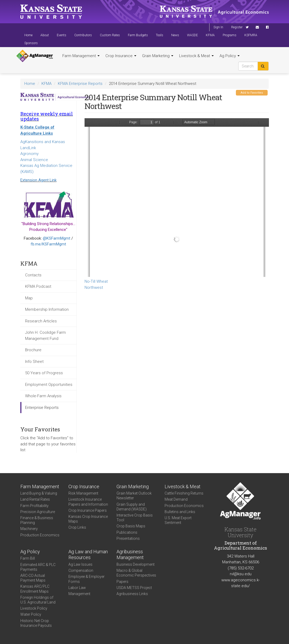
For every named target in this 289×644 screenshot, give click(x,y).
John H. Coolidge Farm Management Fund (45, 335)
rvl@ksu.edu (241, 574)
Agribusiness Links (132, 594)
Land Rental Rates (35, 499)
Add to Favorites (252, 93)
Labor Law (77, 588)
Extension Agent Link (38, 180)
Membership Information (47, 309)
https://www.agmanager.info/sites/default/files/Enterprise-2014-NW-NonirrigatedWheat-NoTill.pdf (177, 198)
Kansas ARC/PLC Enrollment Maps (35, 589)
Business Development (136, 564)
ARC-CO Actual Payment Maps (33, 578)
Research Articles (41, 321)
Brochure (33, 350)
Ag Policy (230, 56)
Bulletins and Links (180, 512)
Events (62, 35)
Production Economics (40, 535)
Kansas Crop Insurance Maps (88, 519)
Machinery (29, 529)
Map (29, 298)
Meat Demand (176, 499)
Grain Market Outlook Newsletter (134, 496)
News (175, 35)
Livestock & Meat (196, 56)
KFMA (210, 35)
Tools (160, 35)
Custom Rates (110, 35)
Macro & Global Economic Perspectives (136, 573)
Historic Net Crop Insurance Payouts (36, 623)
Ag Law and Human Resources (88, 555)
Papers (122, 582)
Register (237, 27)
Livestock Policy (34, 608)
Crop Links (77, 527)
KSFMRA (251, 35)
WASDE (192, 35)
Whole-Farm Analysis (43, 396)
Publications (127, 532)
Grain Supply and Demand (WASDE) (132, 507)
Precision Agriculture (38, 512)
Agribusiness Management (130, 555)
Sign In (218, 27)
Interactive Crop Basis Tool (135, 518)
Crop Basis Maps (131, 526)
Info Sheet (34, 362)
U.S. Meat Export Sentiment (178, 520)
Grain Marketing (158, 56)
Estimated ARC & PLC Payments (38, 567)
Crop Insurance (121, 56)
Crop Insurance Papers (88, 510)
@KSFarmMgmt (57, 238)
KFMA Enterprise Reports (80, 84)
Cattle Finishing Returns (184, 493)
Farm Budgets (138, 35)
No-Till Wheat (96, 281)
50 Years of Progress (44, 373)
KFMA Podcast (38, 286)
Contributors (83, 35)
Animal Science (34, 160)
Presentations (128, 538)
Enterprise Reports (42, 408)
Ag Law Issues (80, 564)
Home (28, 35)
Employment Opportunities (49, 385)
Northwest (94, 287)
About (45, 35)
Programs (230, 35)
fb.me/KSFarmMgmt (48, 244)
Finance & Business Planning (37, 520)
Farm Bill (28, 558)
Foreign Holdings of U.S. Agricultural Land (38, 600)
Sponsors (31, 43)
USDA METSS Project (134, 588)
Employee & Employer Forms (87, 579)
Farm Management (81, 56)
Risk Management (83, 493)
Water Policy (31, 614)
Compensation (81, 570)
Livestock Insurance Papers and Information (88, 502)
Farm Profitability (34, 506)
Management (79, 594)
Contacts (33, 275)
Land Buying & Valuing (39, 493)
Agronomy (29, 154)
